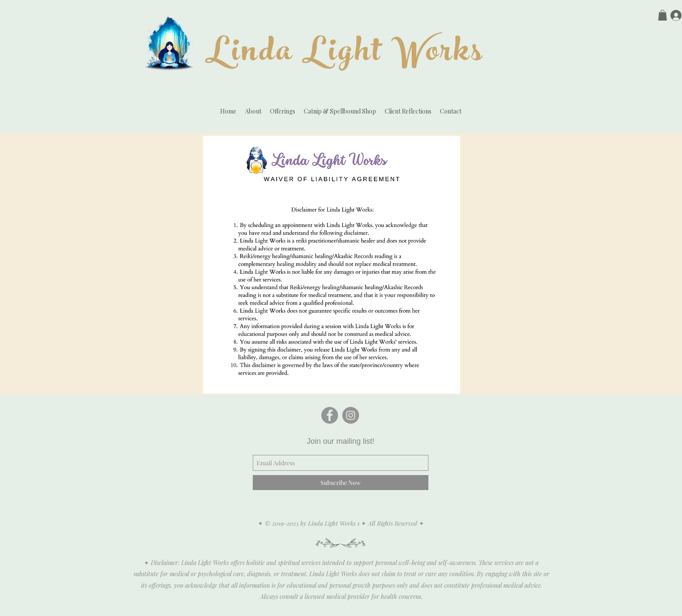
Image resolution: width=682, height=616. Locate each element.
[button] (663, 15)
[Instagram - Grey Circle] (351, 415)
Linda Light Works (345, 55)
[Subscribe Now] (341, 483)
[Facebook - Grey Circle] (330, 415)
